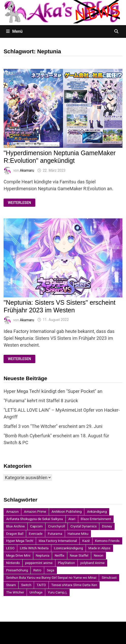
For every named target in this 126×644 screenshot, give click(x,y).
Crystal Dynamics (83, 526)
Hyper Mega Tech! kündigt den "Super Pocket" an (53, 391)
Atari (72, 519)
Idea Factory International (58, 541)
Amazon (12, 512)
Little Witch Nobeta (34, 548)
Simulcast (109, 578)
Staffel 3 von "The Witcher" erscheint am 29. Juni (53, 426)
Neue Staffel (79, 556)
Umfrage (36, 592)
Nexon (99, 556)
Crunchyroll (57, 526)
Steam (11, 585)
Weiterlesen (21, 203)
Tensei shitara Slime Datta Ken (74, 585)
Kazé (86, 541)
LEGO (10, 548)
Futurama (55, 534)
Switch (26, 585)
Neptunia (43, 556)
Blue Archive (15, 526)
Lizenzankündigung (68, 548)
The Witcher (15, 592)
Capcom (37, 526)
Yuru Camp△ (57, 592)
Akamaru (27, 170)
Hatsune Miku (78, 534)
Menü (14, 31)
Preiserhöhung (17, 570)
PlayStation (66, 563)
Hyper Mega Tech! (20, 541)
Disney (107, 526)
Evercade (36, 534)
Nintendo (13, 563)
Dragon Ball (15, 534)
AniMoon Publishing (67, 512)
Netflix (59, 556)
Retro (37, 570)
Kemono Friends (107, 541)
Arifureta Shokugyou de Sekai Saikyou (34, 519)
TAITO (41, 585)
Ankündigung (97, 512)
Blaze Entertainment (96, 519)
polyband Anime (92, 563)
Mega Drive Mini (18, 556)
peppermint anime (39, 563)
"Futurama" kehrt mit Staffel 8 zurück (41, 401)
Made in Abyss (99, 548)
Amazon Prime (35, 512)
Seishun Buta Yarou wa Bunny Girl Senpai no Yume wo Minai (51, 578)
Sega (51, 570)
